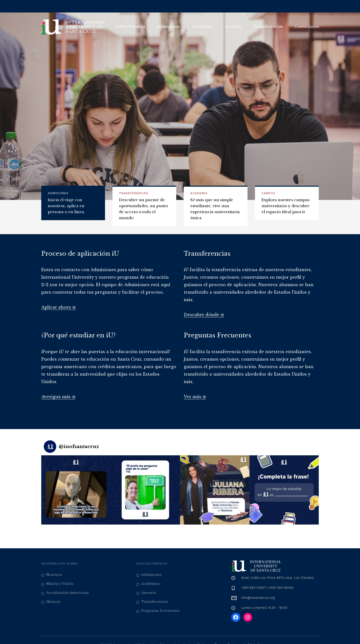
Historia (53, 602)
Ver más (195, 397)
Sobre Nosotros (131, 26)
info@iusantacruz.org (258, 598)
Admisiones (169, 26)
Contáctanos (307, 26)
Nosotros (54, 575)
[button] (76, 490)
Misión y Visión (60, 584)
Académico (202, 26)
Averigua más (58, 397)
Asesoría (233, 26)
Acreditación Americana (67, 593)
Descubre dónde (204, 315)
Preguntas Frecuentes (160, 611)
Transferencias (268, 26)
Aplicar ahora (58, 307)
